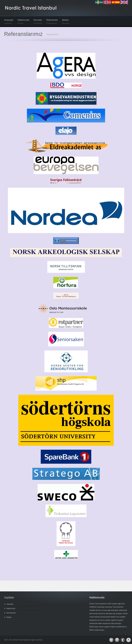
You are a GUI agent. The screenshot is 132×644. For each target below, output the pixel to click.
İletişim (66, 21)
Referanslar (52, 21)
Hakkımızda (23, 21)
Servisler (38, 21)
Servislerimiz (11, 613)
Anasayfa (9, 21)
